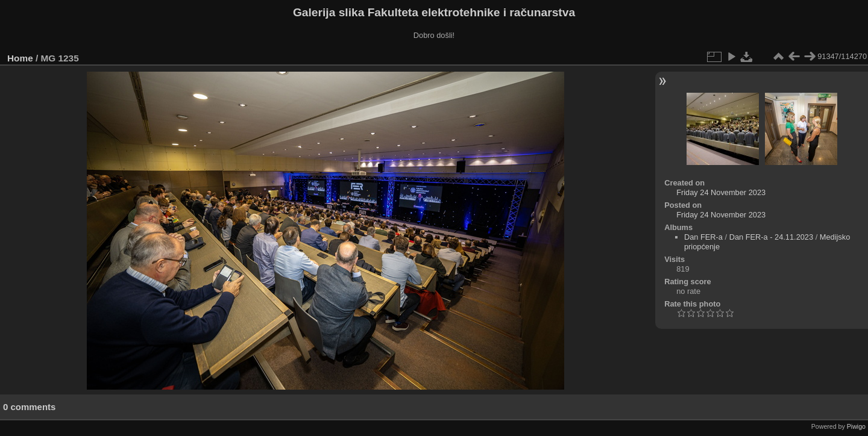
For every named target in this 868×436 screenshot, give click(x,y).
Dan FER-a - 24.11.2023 (771, 237)
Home (20, 58)
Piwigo (856, 426)
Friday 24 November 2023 (721, 192)
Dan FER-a (703, 237)
